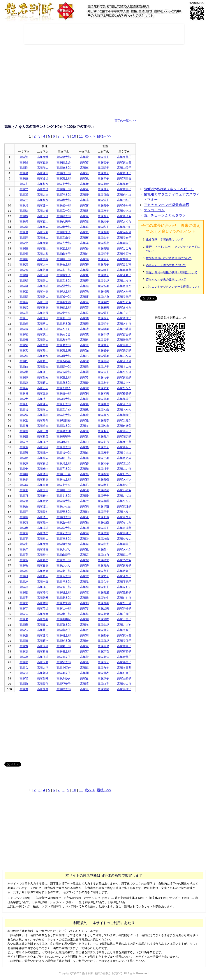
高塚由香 (103, 544)
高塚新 (24, 329)
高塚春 (84, 641)
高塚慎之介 (64, 275)
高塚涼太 (43, 506)
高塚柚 (84, 522)
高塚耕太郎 (64, 592)
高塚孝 (24, 528)
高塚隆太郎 (64, 528)
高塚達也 (43, 178)
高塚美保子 (124, 641)
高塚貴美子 (124, 657)
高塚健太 (43, 173)
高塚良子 (103, 571)
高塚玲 (84, 377)
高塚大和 (43, 254)
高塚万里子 (124, 619)
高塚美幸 (103, 420)
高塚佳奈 (103, 522)
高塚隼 (24, 533)
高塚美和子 (124, 345)
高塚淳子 (103, 512)
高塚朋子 (103, 431)
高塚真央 (103, 565)
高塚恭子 (103, 318)
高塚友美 (103, 383)
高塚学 (24, 227)
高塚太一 (43, 264)
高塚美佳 (103, 657)
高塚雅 (84, 420)
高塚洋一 (43, 587)
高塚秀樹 (43, 307)
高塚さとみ (124, 458)
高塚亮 (24, 184)
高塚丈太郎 (64, 496)
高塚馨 (84, 598)
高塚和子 (103, 227)
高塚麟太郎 (64, 356)
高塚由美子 (124, 168)
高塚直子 (103, 216)
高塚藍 (84, 297)
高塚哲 (24, 662)
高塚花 (84, 243)
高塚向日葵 (124, 668)
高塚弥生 (103, 598)
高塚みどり (124, 264)
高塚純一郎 (64, 259)
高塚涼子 (103, 678)
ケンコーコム (154, 210)
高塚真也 (43, 463)
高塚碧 (84, 307)
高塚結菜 (103, 490)
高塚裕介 (43, 571)
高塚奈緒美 (124, 426)
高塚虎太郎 (64, 184)
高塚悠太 (43, 334)
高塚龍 (24, 383)
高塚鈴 (84, 383)
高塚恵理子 (124, 506)
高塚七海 (103, 517)
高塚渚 (84, 329)
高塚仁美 (103, 458)
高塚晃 (24, 313)
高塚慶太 (43, 625)
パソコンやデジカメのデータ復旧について (173, 287)
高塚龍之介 (64, 162)
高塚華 (84, 324)
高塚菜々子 (124, 431)
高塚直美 (103, 232)
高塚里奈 (103, 533)
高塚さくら (124, 221)
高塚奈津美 (124, 528)
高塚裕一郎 (64, 453)
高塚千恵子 (124, 313)
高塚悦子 (103, 350)
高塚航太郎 (64, 399)
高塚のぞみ (124, 560)
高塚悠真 (43, 270)
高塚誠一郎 (64, 297)
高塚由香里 (124, 329)
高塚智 (24, 334)
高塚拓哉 (43, 313)
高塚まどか (124, 383)
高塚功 (24, 587)
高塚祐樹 (43, 603)
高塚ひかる (124, 501)
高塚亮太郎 (64, 469)
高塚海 (84, 625)
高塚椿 (84, 447)
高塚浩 (24, 415)
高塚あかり (124, 291)
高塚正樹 (43, 393)
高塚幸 (84, 302)
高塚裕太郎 (64, 635)
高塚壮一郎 (64, 608)
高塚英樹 (43, 415)
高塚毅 (24, 576)
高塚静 (84, 474)
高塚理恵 (103, 243)
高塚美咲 (103, 248)
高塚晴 (24, 485)
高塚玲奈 (103, 426)
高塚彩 (84, 173)
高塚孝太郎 (64, 200)
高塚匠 (24, 361)
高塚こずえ (124, 625)
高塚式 (24, 189)
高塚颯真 (43, 689)
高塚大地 (43, 216)
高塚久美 (103, 582)
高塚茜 (84, 205)
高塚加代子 (124, 415)
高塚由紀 (103, 625)
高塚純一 (43, 453)
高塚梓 (84, 264)
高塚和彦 (43, 436)
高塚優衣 (103, 673)
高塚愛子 (103, 313)
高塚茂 (24, 442)
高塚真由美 (124, 162)
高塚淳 (24, 238)
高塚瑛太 (43, 410)
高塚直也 (43, 496)
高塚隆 (24, 259)
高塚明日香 (124, 178)
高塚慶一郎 (64, 571)
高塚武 (24, 307)
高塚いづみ (124, 496)
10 (74, 136)
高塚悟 (24, 431)
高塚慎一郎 (64, 189)
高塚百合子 (124, 334)
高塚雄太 (43, 340)
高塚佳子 (103, 372)
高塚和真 (43, 651)
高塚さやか (124, 286)
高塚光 (24, 221)
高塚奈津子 (124, 318)
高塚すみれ (124, 367)
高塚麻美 (103, 307)
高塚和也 (43, 200)
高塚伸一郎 (64, 587)
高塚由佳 (103, 404)
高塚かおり (124, 232)
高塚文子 (103, 576)
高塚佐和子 (124, 592)
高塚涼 (24, 463)
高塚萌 (84, 259)
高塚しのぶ (124, 474)
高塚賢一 (43, 630)
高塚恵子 (103, 173)
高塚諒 (24, 377)
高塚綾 (84, 216)
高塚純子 (103, 221)
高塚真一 (43, 361)
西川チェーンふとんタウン (165, 215)
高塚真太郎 (64, 281)
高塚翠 (84, 367)
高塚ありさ (124, 512)
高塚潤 (24, 264)
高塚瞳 (84, 221)
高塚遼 (24, 291)
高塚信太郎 (64, 447)
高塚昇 (24, 549)
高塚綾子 (103, 270)
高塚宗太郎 (64, 662)
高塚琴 (84, 608)
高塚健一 (43, 205)
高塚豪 (24, 625)
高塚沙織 (103, 410)
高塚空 (24, 345)
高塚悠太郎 (64, 463)
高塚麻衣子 (124, 243)
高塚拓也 (43, 189)
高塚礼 (84, 549)
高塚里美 (103, 399)
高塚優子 (103, 189)
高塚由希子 (124, 678)
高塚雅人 (43, 458)
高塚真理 (103, 501)
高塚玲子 (103, 463)
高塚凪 (84, 485)
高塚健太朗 (64, 431)
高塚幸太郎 (64, 227)
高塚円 (84, 442)
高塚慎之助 (64, 544)
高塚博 (24, 393)
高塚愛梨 (103, 689)
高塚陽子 (103, 168)
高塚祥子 (103, 528)
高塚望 (84, 281)
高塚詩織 (103, 539)
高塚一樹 (43, 291)
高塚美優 (103, 614)
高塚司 (24, 286)
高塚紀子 (103, 367)
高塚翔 (24, 157)
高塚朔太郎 (64, 307)
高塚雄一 (43, 522)
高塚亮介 (43, 619)
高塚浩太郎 (64, 426)
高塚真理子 (124, 173)
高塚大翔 (43, 275)
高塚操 (84, 571)
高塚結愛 (103, 560)
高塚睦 (84, 453)
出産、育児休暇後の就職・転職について (172, 272)
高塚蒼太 (43, 383)
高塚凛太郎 (64, 178)
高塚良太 (43, 490)
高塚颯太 (43, 238)
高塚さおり (124, 324)
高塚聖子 (103, 635)
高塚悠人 (43, 297)
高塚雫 (84, 388)
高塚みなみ (124, 356)
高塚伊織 (43, 646)
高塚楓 (84, 178)
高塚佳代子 (124, 340)
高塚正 (24, 539)
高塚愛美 (103, 356)
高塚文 (84, 426)
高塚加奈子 (124, 259)
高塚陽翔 (43, 684)
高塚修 (24, 270)
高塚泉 (84, 340)
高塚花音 (103, 662)
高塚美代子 (124, 297)
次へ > (90, 136)
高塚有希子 (124, 651)
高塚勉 (24, 506)
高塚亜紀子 (124, 582)
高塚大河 (43, 668)
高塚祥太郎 (64, 689)
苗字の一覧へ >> (125, 121)
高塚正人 (43, 388)
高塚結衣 (103, 297)
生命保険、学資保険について (165, 239)
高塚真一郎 (64, 270)
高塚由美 (103, 238)
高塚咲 (84, 291)
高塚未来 (103, 388)
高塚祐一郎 (64, 490)
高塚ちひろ (124, 517)
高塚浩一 (43, 517)
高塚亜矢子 (124, 576)
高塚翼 (24, 195)
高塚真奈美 (124, 270)
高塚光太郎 (64, 243)
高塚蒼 (24, 404)
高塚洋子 (103, 200)
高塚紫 (84, 555)
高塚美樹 (103, 479)
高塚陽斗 (43, 420)
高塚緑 (84, 415)
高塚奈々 (103, 549)
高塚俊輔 (43, 678)
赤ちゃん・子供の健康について (166, 279)
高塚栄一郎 (64, 646)
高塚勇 (24, 426)
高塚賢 (24, 678)
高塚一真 (43, 582)
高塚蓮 (24, 178)
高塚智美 (103, 286)
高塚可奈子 (124, 673)
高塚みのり (124, 469)
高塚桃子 (103, 469)
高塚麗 (84, 372)
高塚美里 (103, 592)
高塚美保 (103, 646)
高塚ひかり (124, 372)
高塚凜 (84, 345)
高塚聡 (24, 211)
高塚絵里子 (124, 662)
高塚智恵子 (124, 485)
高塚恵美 (103, 211)
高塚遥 (84, 211)
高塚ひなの (124, 539)
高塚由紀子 (124, 200)
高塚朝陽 (43, 673)
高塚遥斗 (43, 528)
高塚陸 (24, 248)
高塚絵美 (103, 608)
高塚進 (24, 420)
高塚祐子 (103, 377)
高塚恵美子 (124, 189)
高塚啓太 (43, 474)
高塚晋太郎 (64, 512)
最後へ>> (104, 136)
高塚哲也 (43, 184)
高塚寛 (24, 555)
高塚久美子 (124, 157)
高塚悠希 (43, 598)
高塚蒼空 (43, 641)
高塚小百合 (124, 254)
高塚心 (84, 356)
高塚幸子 (103, 178)
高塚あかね (124, 410)
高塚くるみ (124, 453)
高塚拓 (24, 614)
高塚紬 (84, 512)
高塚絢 (84, 506)
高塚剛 (24, 168)
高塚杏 (84, 254)
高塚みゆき (124, 281)
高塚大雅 (43, 662)
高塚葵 (84, 162)
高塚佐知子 (124, 571)
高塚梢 (84, 393)
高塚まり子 (124, 630)
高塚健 (24, 173)
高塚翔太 (43, 168)
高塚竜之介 (64, 313)
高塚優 (84, 195)
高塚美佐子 (124, 399)
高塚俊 (24, 619)
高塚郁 (84, 603)
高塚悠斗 (43, 259)
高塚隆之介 (64, 232)
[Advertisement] (104, 34)
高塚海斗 (43, 286)
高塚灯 (84, 651)
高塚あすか (124, 549)
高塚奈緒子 (124, 608)
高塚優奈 (103, 630)
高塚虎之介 (64, 485)
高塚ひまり (124, 684)
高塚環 (84, 431)
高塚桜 (84, 238)
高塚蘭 (84, 318)
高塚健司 (43, 635)
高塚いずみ (124, 490)
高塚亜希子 (124, 275)
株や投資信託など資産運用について (169, 258)
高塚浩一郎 (64, 522)
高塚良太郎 (64, 576)
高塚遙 (84, 662)
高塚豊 (24, 243)
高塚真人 (43, 576)
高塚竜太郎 (64, 533)
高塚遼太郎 (64, 248)
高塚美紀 (103, 281)
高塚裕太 (43, 539)
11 (81, 136)
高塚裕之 (43, 560)
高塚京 (84, 630)
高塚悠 (24, 205)
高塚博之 (43, 533)
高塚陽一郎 (64, 367)
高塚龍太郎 (64, 216)
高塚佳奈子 (124, 646)
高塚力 (24, 646)
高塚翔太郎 (64, 195)
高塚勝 (24, 436)
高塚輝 (24, 324)
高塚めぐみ (124, 195)
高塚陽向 (43, 512)
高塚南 (84, 533)
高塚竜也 (43, 608)
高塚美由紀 (124, 227)
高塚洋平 (43, 442)
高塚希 (84, 275)
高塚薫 (84, 189)
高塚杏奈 (103, 474)
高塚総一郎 (64, 393)
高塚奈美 (103, 668)
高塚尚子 (103, 485)
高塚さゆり (124, 361)
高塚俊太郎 (64, 345)
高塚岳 (24, 668)
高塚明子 (103, 254)
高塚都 (84, 479)
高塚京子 (103, 259)
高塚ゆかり (124, 205)
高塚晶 (84, 582)
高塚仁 (24, 200)
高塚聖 (24, 592)
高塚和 (84, 469)
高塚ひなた (124, 388)
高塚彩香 (103, 619)
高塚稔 (24, 458)
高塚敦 (24, 565)
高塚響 (24, 517)
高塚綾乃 (103, 555)
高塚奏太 (43, 485)
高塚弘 (24, 630)
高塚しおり (124, 598)
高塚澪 (84, 361)
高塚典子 (103, 264)
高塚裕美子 (124, 393)
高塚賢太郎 (64, 286)
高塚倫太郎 (64, 264)
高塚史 (84, 678)
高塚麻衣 (103, 302)
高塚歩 (84, 232)
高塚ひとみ (124, 211)
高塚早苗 (103, 506)
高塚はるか (124, 420)
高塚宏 (24, 544)
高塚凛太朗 (64, 350)
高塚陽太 (43, 350)
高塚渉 (24, 447)
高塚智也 (43, 356)
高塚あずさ (124, 479)
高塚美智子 (124, 184)
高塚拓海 (43, 345)
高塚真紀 (103, 641)
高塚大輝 (43, 211)
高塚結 (84, 286)
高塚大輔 (43, 157)
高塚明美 (103, 324)
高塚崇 (24, 372)
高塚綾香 (103, 684)
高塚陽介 (43, 367)
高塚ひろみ (124, 302)
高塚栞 (84, 270)
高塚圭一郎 (64, 318)
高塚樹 (24, 254)
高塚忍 (84, 313)
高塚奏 (84, 404)
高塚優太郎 (64, 651)
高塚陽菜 (103, 329)
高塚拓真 (43, 549)
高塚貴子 (103, 340)
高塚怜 (84, 496)
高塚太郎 (43, 243)
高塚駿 (24, 275)
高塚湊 (24, 356)
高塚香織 (103, 195)
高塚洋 (24, 512)
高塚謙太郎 (64, 625)
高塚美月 (103, 436)
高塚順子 (103, 275)
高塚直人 (43, 221)
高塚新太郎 (64, 501)
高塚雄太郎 (64, 517)
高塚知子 (103, 447)
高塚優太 (43, 318)
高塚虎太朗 (64, 324)
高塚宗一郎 (64, 211)
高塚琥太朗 (64, 641)
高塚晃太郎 (64, 582)
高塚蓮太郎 (64, 539)
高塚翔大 (43, 614)
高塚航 (24, 367)
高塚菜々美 (124, 635)
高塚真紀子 (124, 377)
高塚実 (24, 598)
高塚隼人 (43, 227)
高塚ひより (124, 603)
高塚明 (24, 281)
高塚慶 (24, 635)
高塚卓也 (43, 469)
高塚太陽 (43, 447)
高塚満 (24, 689)
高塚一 (24, 318)
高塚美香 (103, 205)
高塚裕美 (103, 291)
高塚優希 (43, 657)
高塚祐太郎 (64, 479)
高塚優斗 (43, 329)
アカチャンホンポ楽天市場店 (166, 205)
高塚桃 (84, 410)
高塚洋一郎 (64, 560)
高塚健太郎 (64, 157)
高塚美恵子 (124, 350)
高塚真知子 (124, 565)
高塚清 (24, 641)
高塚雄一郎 (64, 173)
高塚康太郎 (64, 383)
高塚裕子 (103, 157)
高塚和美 (103, 393)
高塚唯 (84, 227)
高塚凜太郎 (64, 377)
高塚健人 (43, 404)
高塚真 (24, 350)
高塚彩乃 (103, 442)
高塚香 (84, 248)
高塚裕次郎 (64, 372)
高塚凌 (24, 582)
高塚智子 (103, 162)
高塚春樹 (43, 565)
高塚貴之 (43, 501)
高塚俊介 (43, 377)
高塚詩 (84, 539)
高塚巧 (24, 496)
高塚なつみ (124, 522)
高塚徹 (24, 216)
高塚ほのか (124, 463)
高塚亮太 (43, 248)
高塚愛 (84, 157)
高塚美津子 (124, 689)
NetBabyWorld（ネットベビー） (169, 189)
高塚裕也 (43, 555)
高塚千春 (103, 496)
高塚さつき (124, 404)
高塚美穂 (103, 184)
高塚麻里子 (124, 544)
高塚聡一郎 (64, 458)
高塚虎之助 (64, 603)
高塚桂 (84, 614)
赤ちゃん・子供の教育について (166, 265)
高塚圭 (24, 490)
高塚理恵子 (124, 436)
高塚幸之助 (64, 302)
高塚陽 (24, 297)
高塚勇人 (43, 324)
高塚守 (24, 608)
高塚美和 (103, 361)
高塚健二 (43, 372)
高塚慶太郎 (64, 598)
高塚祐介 (43, 426)
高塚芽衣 (103, 651)
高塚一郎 (43, 302)
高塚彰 (24, 571)
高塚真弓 (103, 415)
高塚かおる (124, 587)
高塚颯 (24, 453)
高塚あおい (124, 447)
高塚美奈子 (124, 238)
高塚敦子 (103, 345)
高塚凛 (84, 200)
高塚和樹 (43, 479)
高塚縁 (84, 646)
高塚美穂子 (124, 533)
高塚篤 (24, 501)
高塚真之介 (64, 410)
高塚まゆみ (124, 307)
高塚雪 (84, 576)
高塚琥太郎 (64, 291)
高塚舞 (84, 184)
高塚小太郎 (64, 415)
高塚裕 (24, 410)
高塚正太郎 (64, 404)
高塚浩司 (43, 592)
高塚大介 (43, 232)
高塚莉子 (103, 587)
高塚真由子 (124, 555)
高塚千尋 (103, 334)
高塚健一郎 (64, 205)
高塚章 (24, 651)
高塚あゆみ (124, 216)
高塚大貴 (43, 544)
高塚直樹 (43, 162)
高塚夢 (84, 565)
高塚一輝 (43, 431)
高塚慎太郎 (64, 168)
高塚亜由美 (124, 442)
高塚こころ (124, 248)
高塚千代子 (124, 614)
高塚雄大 (43, 281)
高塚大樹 (43, 195)
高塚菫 (84, 399)
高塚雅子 (103, 453)
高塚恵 (84, 168)
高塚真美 (103, 603)
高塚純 (24, 474)
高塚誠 (24, 162)
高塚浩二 (43, 399)
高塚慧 (24, 522)
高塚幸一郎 (64, 614)
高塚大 (24, 399)
